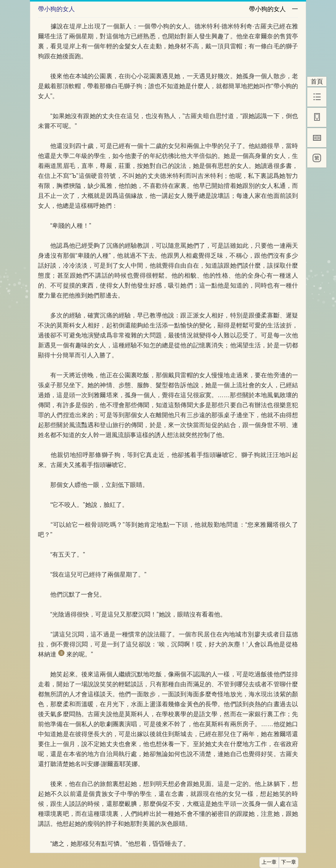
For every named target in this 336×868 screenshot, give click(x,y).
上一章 (269, 862)
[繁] (317, 158)
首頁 (317, 81)
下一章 (289, 862)
